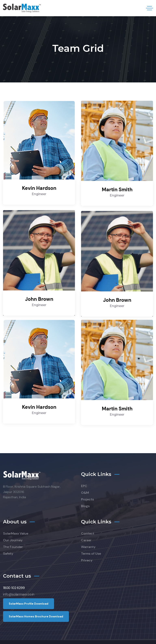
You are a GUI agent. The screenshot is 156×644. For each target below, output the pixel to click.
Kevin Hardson (39, 188)
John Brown (39, 295)
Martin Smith (117, 190)
